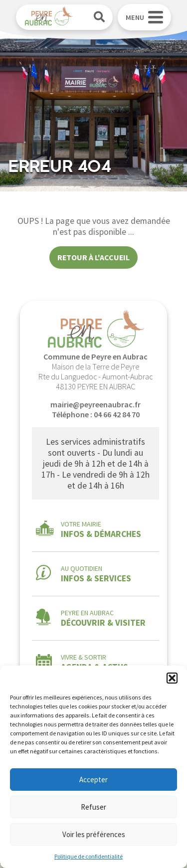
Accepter (93, 780)
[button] (172, 678)
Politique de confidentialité (89, 856)
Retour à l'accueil (93, 257)
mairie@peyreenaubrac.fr (95, 404)
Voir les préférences (94, 834)
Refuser (93, 807)
